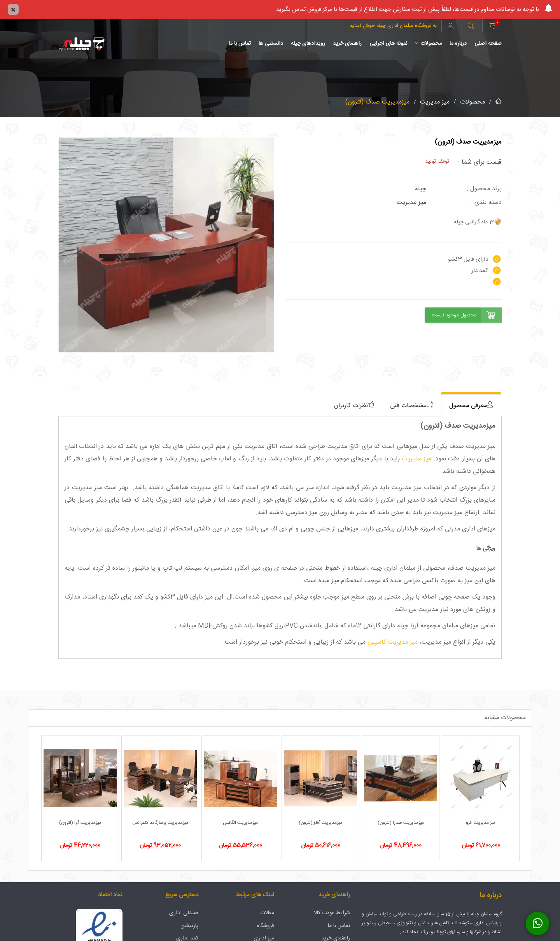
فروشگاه (266, 926)
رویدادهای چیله (308, 44)
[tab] (471, 405)
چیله (421, 189)
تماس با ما (240, 44)
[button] (471, 27)
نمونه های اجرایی (388, 44)
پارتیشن (189, 926)
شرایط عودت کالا (332, 913)
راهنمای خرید (347, 44)
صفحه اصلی (488, 44)
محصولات (428, 44)
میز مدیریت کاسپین (393, 642)
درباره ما (458, 44)
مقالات (267, 913)
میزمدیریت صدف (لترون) (377, 102)
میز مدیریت (435, 102)
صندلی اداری (184, 913)
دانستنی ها (271, 44)
